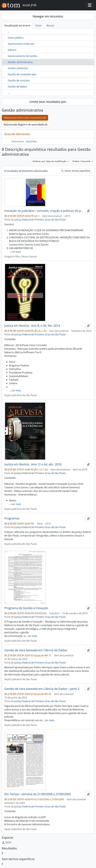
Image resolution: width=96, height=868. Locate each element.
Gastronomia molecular (21, 44)
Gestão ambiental (18, 68)
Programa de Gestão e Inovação (26, 608)
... (9, 32)
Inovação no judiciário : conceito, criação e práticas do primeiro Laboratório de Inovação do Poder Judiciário (44, 211)
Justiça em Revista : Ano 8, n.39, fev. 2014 (32, 326)
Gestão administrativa (20, 62)
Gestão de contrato (19, 80)
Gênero (12, 50)
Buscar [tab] (50, 25)
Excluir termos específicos (76, 171)
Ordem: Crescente (82, 161)
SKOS (7, 842)
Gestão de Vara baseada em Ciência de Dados (36, 650)
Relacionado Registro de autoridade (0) (26, 125)
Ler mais (16, 252)
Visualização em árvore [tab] (17, 25)
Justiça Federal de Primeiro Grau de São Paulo (40, 220)
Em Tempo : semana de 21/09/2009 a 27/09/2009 (37, 794)
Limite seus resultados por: (48, 102)
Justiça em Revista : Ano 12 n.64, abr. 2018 (33, 464)
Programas (12, 518)
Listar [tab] (38, 25)
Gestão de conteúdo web (22, 74)
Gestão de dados (17, 87)
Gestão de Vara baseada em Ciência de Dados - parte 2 (42, 689)
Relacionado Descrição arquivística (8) (25, 118)
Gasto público (16, 38)
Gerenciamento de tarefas (23, 56)
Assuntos (31, 141)
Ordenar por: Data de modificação (50, 161)
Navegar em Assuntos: (48, 16)
